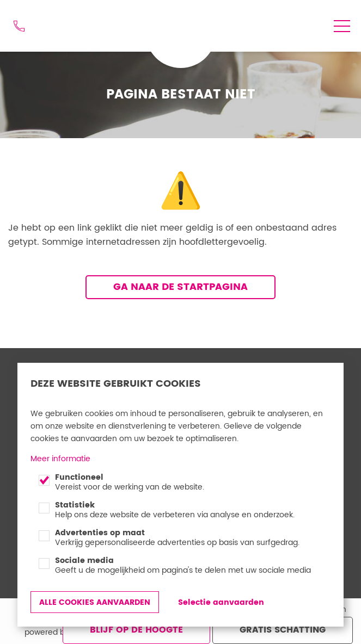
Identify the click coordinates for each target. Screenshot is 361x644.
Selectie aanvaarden (221, 602)
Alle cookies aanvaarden (95, 602)
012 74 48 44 (19, 26)
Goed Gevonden (177, 20)
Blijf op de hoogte (136, 630)
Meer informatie (60, 459)
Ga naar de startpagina (180, 287)
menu (342, 26)
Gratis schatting (283, 630)
